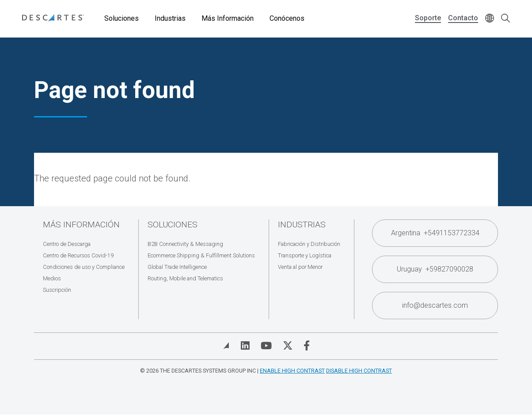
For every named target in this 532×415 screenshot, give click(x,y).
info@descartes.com (435, 305)
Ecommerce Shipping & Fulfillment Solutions (201, 255)
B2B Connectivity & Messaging (185, 244)
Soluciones (122, 18)
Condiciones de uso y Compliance (84, 267)
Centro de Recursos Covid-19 (78, 255)
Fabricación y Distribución (309, 244)
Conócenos (287, 18)
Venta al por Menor (300, 267)
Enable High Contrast (292, 371)
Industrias (170, 18)
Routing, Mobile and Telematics (185, 278)
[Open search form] (505, 19)
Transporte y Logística (305, 255)
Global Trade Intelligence (177, 267)
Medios (52, 278)
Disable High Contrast (359, 371)
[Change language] (490, 19)
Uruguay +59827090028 (435, 269)
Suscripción (57, 290)
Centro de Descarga (67, 244)
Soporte (428, 18)
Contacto (463, 18)
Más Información (228, 18)
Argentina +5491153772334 (435, 233)
